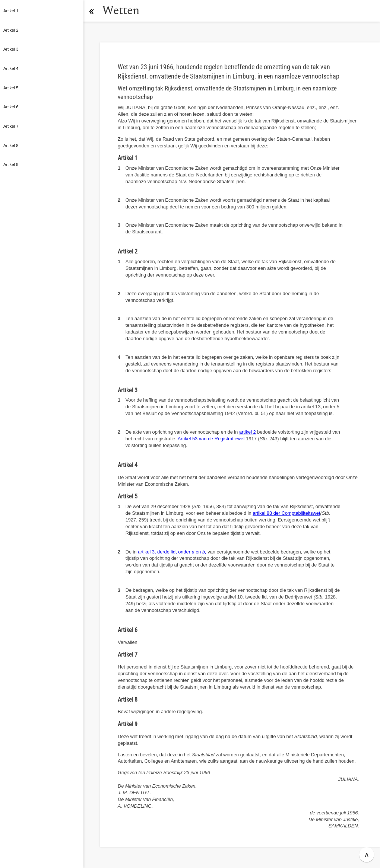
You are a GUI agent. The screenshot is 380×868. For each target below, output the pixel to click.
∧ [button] (367, 855)
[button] (91, 11)
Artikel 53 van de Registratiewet (211, 439)
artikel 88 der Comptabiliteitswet (286, 513)
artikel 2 (248, 432)
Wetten (121, 11)
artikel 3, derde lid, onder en (172, 552)
